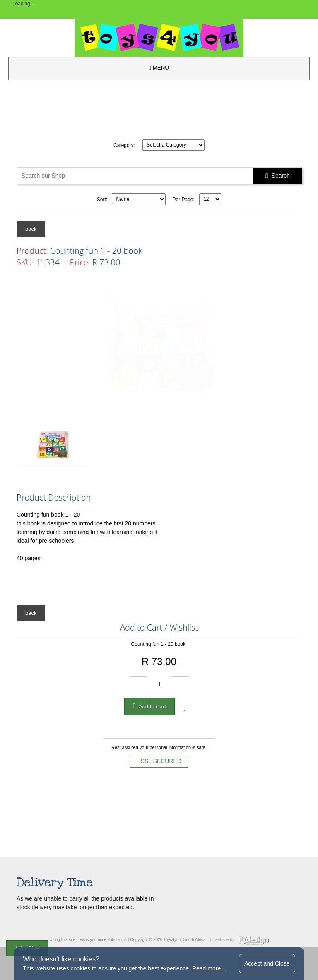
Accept (267, 963)
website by (242, 940)
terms (122, 940)
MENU (159, 68)
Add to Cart (149, 706)
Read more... (209, 968)
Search (277, 176)
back (31, 229)
